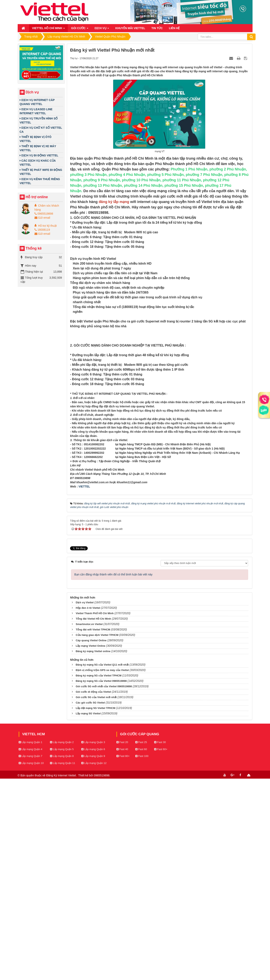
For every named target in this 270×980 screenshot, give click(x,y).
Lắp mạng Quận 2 (62, 943)
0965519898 (44, 214)
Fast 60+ (161, 950)
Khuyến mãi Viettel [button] (130, 28)
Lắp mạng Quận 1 (31, 943)
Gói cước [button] (80, 29)
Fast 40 (122, 950)
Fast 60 (141, 950)
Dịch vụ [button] (102, 29)
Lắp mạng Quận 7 (31, 957)
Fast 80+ (123, 957)
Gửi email (42, 218)
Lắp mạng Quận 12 (94, 964)
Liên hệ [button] (174, 28)
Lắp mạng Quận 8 (62, 957)
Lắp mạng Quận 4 (31, 950)
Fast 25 (141, 943)
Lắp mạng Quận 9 (93, 957)
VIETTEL (84, 688)
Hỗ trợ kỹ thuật (47, 226)
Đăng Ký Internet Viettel (61, 977)
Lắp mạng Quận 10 (31, 964)
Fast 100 (142, 957)
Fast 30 (160, 943)
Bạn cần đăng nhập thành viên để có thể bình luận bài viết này (113, 776)
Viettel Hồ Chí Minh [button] (49, 29)
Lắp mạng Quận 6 (93, 950)
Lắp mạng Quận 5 (62, 950)
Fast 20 (122, 943)
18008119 (42, 230)
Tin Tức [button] (157, 28)
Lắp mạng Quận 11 (63, 964)
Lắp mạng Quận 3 (93, 943)
